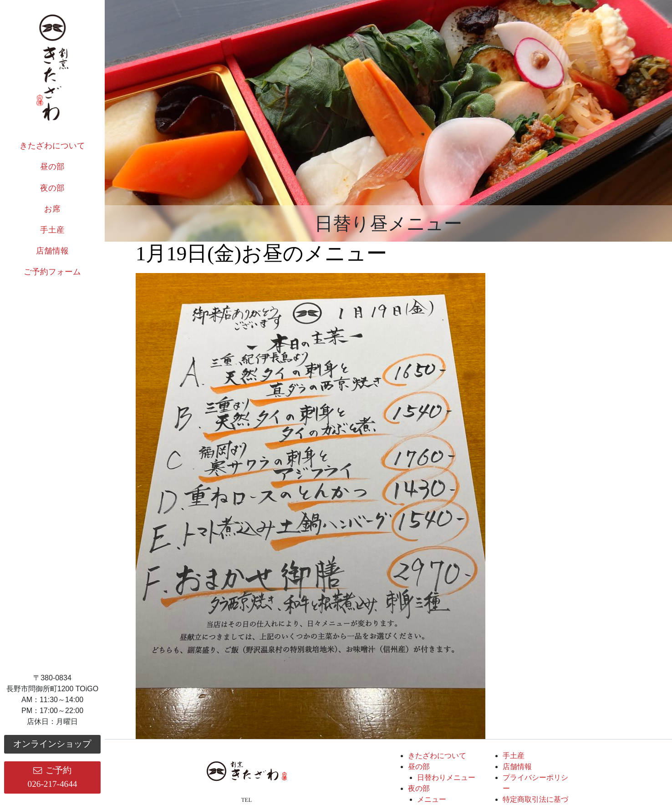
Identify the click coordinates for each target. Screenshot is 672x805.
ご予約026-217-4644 (53, 777)
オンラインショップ (52, 744)
